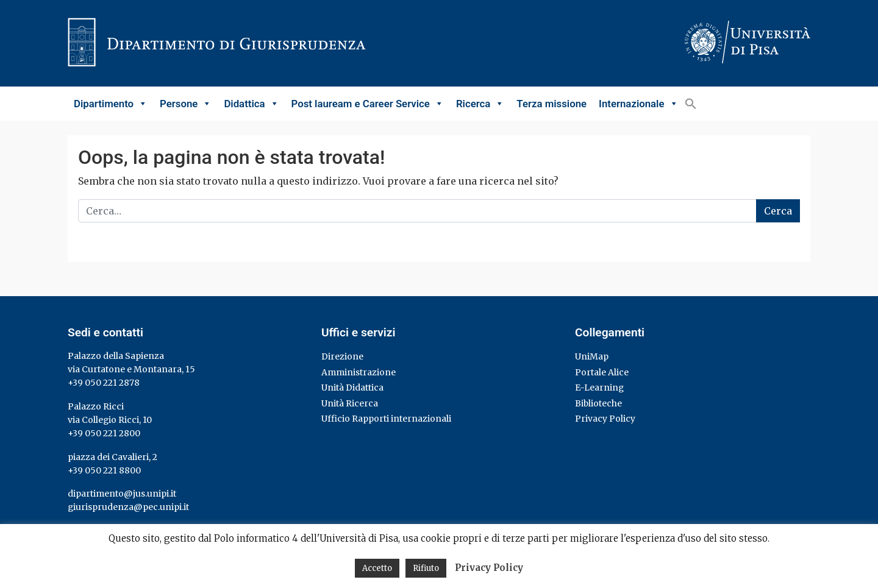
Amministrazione (359, 372)
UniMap (592, 356)
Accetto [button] (377, 568)
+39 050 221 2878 (104, 383)
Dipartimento (111, 104)
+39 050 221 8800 (104, 470)
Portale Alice (602, 372)
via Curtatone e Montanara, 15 (131, 369)
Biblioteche (598, 403)
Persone (186, 104)
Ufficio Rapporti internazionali (386, 419)
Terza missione (551, 104)
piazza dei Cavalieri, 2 (112, 457)
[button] (691, 104)
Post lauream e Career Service (368, 104)
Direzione (342, 356)
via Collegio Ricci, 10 (110, 420)
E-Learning (599, 388)
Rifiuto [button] (426, 568)
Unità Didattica (352, 388)
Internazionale (638, 104)
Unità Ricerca (350, 403)
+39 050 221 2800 (104, 433)
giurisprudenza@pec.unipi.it (128, 507)
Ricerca (480, 104)
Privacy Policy (605, 419)
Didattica (251, 104)
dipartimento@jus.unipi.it (122, 494)
